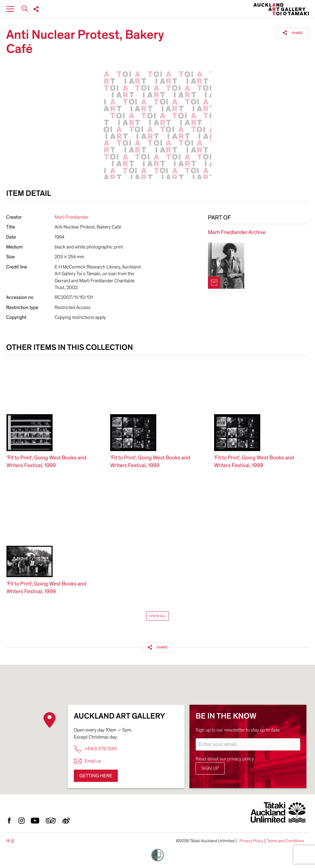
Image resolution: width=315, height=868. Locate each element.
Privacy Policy (251, 841)
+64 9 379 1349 (95, 749)
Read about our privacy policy (225, 759)
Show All (157, 616)
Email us (88, 761)
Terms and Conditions (285, 841)
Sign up (210, 768)
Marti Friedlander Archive (237, 233)
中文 (10, 841)
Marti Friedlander (72, 217)
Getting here (96, 776)
